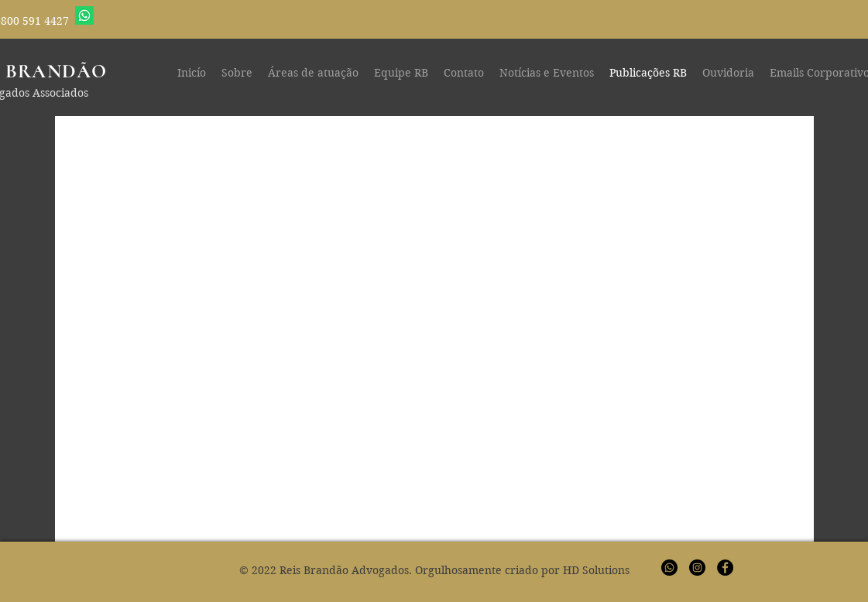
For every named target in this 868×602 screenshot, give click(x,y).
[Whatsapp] (84, 15)
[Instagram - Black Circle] (697, 568)
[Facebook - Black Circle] (725, 568)
